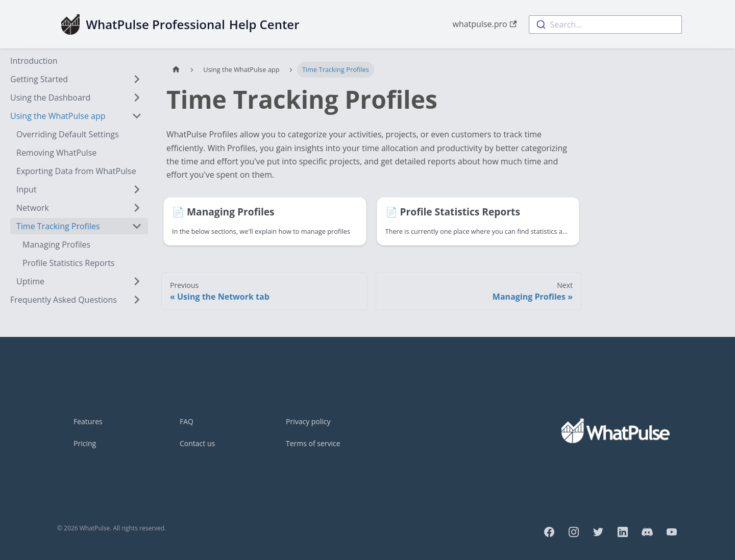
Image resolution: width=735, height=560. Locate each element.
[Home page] (176, 70)
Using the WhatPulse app (58, 116)
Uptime (30, 281)
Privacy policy (308, 421)
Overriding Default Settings (68, 134)
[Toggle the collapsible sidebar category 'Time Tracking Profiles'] (137, 226)
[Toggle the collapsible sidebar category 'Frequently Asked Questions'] (137, 300)
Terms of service (313, 443)
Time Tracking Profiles (58, 226)
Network (33, 208)
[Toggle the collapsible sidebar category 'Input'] (137, 189)
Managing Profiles (56, 245)
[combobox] (605, 25)
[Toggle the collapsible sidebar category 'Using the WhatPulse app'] (137, 116)
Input (27, 189)
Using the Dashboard (50, 98)
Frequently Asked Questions (64, 300)
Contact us (197, 443)
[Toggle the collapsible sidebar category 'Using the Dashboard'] (137, 98)
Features (88, 421)
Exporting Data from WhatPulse (76, 171)
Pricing (85, 443)
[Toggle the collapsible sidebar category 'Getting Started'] (137, 79)
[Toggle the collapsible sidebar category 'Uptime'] (137, 281)
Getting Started (39, 79)
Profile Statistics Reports (68, 263)
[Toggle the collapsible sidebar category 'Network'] (137, 208)
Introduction (34, 61)
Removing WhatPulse (56, 153)
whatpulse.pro (484, 24)
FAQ (187, 421)
